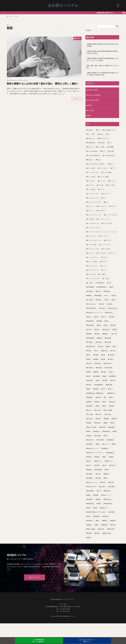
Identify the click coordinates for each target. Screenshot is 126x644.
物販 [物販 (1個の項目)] (106, 423)
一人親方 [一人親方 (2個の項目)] (90, 283)
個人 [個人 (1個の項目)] (107, 321)
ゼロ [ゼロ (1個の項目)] (107, 202)
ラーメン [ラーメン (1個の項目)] (104, 266)
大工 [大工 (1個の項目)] (97, 351)
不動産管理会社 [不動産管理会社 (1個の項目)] (102, 287)
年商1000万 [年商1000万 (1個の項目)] (108, 363)
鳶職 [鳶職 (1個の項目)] (89, 538)
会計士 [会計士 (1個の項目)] (90, 317)
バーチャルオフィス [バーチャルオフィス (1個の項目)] (93, 223)
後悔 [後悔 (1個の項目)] (105, 376)
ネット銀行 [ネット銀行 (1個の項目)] (91, 219)
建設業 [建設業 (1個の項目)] (97, 372)
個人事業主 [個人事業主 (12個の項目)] (91, 325)
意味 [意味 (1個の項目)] (98, 380)
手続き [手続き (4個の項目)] (90, 385)
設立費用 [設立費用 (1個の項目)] (112, 487)
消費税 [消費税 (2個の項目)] (107, 419)
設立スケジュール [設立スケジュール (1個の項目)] (93, 482)
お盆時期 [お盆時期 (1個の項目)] (111, 147)
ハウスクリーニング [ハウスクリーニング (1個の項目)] (104, 219)
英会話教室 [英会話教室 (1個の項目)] (99, 470)
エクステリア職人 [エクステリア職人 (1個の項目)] (104, 177)
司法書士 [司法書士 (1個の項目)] (90, 342)
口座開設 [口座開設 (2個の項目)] (109, 338)
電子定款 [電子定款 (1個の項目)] (102, 529)
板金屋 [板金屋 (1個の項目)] (90, 402)
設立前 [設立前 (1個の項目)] (104, 482)
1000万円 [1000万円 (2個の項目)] (91, 130)
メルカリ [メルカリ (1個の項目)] (105, 257)
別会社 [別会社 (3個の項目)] (98, 329)
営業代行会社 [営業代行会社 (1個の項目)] (92, 346)
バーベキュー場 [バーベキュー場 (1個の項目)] (107, 223)
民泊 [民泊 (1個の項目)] (105, 406)
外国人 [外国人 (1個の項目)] (90, 351)
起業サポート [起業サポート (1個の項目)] (105, 508)
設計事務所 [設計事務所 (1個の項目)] (91, 491)
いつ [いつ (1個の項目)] (110, 143)
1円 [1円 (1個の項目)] (98, 130)
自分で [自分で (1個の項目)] (90, 465)
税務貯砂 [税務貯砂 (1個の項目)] (90, 444)
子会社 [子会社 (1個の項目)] (114, 351)
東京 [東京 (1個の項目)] (112, 397)
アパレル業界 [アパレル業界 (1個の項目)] (92, 168)
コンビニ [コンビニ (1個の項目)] (102, 189)
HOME (10, 16)
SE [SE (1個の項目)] (108, 134)
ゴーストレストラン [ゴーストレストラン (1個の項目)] (93, 194)
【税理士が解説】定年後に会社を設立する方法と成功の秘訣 (102, 45)
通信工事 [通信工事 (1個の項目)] (106, 516)
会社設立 (88, 30)
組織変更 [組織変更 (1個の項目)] (105, 448)
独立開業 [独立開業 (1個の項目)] (112, 427)
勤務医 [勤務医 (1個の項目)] (90, 334)
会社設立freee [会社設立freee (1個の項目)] (114, 308)
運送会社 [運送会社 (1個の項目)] (90, 521)
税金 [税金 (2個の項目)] (98, 444)
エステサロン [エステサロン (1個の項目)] (92, 181)
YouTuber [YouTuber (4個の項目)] (102, 143)
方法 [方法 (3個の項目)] (104, 389)
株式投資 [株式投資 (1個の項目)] (90, 406)
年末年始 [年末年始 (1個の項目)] (90, 368)
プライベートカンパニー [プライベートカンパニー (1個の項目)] (94, 240)
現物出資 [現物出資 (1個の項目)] (97, 431)
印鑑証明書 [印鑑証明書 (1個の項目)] (91, 338)
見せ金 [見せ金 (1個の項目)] (99, 474)
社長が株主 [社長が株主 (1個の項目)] (101, 440)
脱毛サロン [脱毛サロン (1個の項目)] (99, 461)
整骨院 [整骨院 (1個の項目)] (97, 389)
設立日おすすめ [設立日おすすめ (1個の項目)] (92, 487)
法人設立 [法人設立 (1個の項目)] (90, 419)
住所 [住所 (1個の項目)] (97, 317)
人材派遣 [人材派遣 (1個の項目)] (90, 300)
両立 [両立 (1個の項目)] (112, 287)
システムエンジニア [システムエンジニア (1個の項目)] (93, 198)
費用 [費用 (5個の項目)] (89, 495)
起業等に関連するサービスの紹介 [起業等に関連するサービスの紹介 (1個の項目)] (97, 512)
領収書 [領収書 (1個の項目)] (90, 533)
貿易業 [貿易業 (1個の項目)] (97, 495)
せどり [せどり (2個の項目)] (104, 151)
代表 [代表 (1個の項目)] (114, 300)
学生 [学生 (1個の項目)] (89, 355)
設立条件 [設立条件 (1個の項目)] (103, 487)
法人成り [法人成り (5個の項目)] (100, 414)
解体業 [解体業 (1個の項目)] (107, 474)
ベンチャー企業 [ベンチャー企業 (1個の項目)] (92, 245)
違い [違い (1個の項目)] (98, 521)
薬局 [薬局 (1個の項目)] (107, 470)
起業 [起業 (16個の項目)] (96, 508)
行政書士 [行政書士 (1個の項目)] (90, 474)
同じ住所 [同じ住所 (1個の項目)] (109, 342)
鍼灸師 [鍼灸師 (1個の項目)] (90, 525)
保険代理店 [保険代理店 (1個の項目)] (91, 321)
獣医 (16, 16)
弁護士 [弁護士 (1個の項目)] (105, 372)
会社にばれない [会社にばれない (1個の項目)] (92, 304)
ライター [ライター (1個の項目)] (104, 262)
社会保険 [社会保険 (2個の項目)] (98, 436)
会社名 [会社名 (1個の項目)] (102, 304)
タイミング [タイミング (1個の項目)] (91, 206)
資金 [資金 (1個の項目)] (89, 508)
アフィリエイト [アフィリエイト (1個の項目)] (104, 168)
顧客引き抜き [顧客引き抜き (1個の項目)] (107, 533)
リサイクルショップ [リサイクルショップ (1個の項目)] (93, 270)
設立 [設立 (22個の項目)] (106, 478)
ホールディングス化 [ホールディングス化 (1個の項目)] (93, 249)
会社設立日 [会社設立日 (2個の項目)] (110, 313)
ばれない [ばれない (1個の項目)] (90, 160)
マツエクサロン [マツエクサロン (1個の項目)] (102, 253)
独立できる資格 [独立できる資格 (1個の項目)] (92, 427)
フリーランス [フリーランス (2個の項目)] (104, 236)
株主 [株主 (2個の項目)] (105, 402)
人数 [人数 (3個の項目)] (114, 296)
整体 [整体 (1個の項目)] (89, 389)
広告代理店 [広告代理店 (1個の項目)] (109, 368)
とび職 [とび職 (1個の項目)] (112, 151)
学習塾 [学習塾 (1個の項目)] (97, 355)
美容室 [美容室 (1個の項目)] (90, 457)
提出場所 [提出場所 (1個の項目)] (110, 385)
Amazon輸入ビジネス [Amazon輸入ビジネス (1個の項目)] (110, 130)
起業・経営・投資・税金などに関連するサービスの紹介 (102, 67)
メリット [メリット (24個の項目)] (113, 253)
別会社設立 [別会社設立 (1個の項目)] (107, 329)
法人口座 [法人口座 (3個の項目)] (98, 410)
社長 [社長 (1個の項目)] (106, 436)
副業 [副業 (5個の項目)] (115, 329)
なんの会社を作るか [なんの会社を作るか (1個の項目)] (110, 155)
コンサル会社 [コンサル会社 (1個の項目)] (92, 189)
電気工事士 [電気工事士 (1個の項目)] (112, 529)
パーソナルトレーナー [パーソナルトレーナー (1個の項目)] (94, 228)
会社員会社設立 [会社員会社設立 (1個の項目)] (92, 308)
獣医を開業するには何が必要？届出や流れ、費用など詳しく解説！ (43, 84)
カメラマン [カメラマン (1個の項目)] (91, 185)
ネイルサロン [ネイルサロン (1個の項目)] (102, 211)
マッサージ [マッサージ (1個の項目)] (91, 253)
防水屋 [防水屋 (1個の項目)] (114, 525)
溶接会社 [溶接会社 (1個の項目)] (98, 423)
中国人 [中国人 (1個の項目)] (99, 291)
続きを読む (76, 99)
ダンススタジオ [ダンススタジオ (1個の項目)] (102, 206)
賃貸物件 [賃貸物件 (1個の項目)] (90, 499)
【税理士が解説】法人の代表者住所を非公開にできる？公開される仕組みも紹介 (102, 74)
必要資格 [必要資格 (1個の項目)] (90, 380)
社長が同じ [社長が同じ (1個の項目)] (91, 440)
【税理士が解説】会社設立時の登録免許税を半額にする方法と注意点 (102, 52)
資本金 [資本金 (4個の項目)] (99, 499)
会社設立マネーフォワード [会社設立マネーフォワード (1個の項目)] (95, 313)
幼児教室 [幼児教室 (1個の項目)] (100, 368)
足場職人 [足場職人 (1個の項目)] (113, 512)
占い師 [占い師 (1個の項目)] (115, 334)
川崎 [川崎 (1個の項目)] (104, 359)
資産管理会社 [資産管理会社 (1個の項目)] (109, 504)
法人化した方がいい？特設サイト (87, 641)
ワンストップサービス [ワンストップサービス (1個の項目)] (94, 279)
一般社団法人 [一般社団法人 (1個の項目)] (101, 283)
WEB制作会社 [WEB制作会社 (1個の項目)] (92, 143)
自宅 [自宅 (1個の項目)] (105, 465)
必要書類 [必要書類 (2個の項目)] (113, 376)
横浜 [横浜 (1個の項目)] (98, 406)
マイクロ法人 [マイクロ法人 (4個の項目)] (107, 249)
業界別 (78, 38)
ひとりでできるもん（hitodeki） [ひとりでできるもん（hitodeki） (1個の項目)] (97, 164)
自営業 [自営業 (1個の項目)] (98, 465)
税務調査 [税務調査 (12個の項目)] (111, 440)
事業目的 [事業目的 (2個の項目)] (107, 291)
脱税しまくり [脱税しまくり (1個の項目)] (110, 461)
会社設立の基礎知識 (94, 95)
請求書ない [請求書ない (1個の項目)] (108, 491)
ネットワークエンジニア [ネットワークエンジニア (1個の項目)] (94, 215)
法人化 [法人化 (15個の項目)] (90, 410)
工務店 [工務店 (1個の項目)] (111, 359)
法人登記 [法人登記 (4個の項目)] (109, 414)
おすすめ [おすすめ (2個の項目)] (90, 147)
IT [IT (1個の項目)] (94, 134)
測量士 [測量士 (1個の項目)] (90, 423)
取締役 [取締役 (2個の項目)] (100, 338)
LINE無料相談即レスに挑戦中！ (39, 641)
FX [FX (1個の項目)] (89, 134)
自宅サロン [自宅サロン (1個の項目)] (114, 465)
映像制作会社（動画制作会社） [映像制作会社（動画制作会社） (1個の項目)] (96, 393)
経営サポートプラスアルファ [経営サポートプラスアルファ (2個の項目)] (96, 453)
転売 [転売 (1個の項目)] (89, 516)
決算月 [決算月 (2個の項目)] (113, 406)
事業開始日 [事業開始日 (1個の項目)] (99, 296)
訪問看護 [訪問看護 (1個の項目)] (90, 478)
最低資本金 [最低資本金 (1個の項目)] (112, 393)
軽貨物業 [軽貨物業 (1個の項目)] (97, 516)
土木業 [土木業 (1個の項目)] (101, 346)
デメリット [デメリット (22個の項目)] (91, 211)
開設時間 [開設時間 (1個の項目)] (105, 525)
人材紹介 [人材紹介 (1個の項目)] (100, 300)
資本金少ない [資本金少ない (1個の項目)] (109, 499)
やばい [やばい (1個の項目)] (112, 164)
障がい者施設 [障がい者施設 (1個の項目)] (92, 529)
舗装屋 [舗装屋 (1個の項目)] (90, 470)
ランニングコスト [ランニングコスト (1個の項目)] (93, 266)
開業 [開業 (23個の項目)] (97, 525)
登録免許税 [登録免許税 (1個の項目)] (107, 431)
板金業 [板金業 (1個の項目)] (98, 402)
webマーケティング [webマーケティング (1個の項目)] (105, 138)
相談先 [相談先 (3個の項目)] (90, 436)
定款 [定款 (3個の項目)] (104, 355)
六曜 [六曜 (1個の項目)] (106, 325)
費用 (89, 115)
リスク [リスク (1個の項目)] (105, 270)
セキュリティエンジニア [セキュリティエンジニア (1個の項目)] (94, 202)
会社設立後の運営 (94, 100)
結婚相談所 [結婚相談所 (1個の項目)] (111, 453)
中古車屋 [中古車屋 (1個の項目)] (90, 291)
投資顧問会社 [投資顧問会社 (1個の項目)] (100, 385)
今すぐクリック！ (34, 579)
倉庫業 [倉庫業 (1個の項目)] (100, 321)
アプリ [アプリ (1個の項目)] (114, 168)
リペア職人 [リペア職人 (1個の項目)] (102, 274)
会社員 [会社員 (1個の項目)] (110, 304)
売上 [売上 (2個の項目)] (115, 346)
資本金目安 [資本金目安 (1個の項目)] (91, 504)
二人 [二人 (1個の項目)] (107, 296)
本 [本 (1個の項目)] (106, 397)
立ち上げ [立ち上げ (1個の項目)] (106, 444)
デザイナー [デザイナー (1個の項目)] (114, 206)
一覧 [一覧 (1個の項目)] (110, 283)
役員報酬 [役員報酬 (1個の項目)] (97, 376)
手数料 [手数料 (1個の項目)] (106, 380)
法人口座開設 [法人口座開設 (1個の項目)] (109, 410)
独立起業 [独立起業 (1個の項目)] (103, 427)
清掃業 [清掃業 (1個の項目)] (115, 419)
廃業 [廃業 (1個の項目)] (89, 372)
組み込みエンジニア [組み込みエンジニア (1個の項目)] (93, 448)
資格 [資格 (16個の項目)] (100, 504)
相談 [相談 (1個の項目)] (115, 431)
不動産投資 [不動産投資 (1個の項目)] (91, 287)
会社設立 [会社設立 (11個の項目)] (103, 308)
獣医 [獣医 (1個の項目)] (89, 431)
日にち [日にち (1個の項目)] (111, 389)
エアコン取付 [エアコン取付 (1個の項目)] (92, 177)
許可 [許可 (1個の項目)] (100, 491)
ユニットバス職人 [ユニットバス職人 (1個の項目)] (93, 262)
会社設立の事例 (93, 90)
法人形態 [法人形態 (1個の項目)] (90, 414)
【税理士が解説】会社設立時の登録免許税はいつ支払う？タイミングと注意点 (102, 59)
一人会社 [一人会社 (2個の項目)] (107, 279)
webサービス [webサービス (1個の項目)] (91, 138)
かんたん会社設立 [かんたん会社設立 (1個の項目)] (93, 151)
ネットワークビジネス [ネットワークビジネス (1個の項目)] (111, 215)
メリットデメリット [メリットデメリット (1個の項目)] (93, 257)
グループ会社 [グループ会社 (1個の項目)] (111, 185)
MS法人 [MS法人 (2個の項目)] (101, 134)
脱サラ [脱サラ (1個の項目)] (90, 461)
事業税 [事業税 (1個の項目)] (90, 296)
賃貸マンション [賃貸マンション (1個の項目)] (107, 495)
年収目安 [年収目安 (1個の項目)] (98, 363)
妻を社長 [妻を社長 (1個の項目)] (105, 351)
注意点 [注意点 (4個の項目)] (99, 419)
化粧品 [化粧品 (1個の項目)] (98, 334)
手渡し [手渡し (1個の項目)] (114, 380)
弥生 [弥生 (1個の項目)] (112, 372)
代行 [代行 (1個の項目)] (107, 300)
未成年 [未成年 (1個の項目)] (99, 397)
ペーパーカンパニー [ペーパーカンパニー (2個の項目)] (106, 245)
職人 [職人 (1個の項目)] (105, 457)
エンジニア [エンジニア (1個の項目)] (102, 181)
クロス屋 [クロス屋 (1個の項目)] (101, 185)
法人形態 (91, 110)
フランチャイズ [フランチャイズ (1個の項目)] (92, 236)
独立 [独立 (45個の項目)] (113, 423)
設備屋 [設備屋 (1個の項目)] (99, 478)
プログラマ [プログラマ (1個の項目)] (108, 240)
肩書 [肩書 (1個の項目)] (112, 457)
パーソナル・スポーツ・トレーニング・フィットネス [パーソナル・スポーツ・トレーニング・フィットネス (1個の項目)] (102, 232)
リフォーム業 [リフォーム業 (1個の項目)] (92, 274)
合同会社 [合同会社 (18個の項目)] (100, 342)
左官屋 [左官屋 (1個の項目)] (90, 363)
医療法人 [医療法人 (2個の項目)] (106, 334)
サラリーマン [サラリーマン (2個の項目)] (107, 194)
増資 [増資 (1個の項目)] (109, 346)
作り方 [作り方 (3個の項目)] (105, 317)
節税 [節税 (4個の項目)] (114, 444)
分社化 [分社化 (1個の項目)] (90, 329)
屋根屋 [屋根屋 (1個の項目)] (97, 359)
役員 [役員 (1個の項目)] (89, 376)
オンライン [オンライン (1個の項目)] (113, 181)
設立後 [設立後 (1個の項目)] (112, 482)
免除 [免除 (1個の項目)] (100, 325)
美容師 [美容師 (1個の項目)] (98, 457)
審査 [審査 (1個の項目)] (89, 359)
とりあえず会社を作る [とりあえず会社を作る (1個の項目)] (94, 155)
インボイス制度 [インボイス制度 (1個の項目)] (107, 172)
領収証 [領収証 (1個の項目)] (98, 533)
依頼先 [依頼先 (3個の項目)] (113, 317)
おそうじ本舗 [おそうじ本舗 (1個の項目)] (101, 147)
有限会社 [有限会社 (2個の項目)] (90, 397)
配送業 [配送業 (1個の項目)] (114, 521)
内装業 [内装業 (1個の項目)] (114, 325)
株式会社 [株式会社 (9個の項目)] (113, 402)
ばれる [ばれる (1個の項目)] (99, 160)
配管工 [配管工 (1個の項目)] (106, 521)
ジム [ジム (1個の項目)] (104, 198)
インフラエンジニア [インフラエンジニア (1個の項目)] (93, 172)
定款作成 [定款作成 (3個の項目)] (112, 355)
